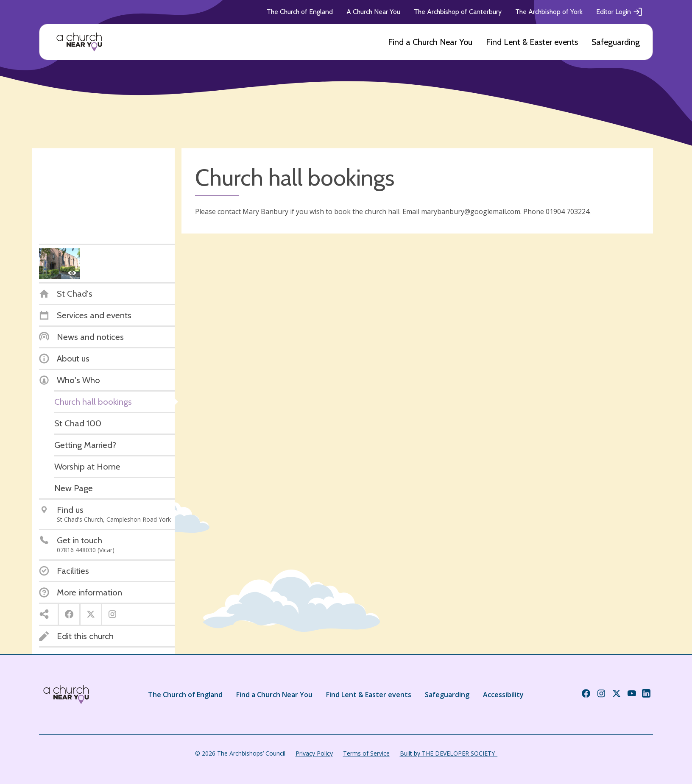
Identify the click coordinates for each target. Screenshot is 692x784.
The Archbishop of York (549, 12)
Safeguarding (616, 42)
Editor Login (619, 12)
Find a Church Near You (430, 42)
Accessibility (503, 695)
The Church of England (300, 12)
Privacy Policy (314, 753)
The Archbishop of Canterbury (458, 12)
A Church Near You (373, 12)
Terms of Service (366, 753)
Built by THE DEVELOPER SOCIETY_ (449, 753)
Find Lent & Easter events (532, 42)
